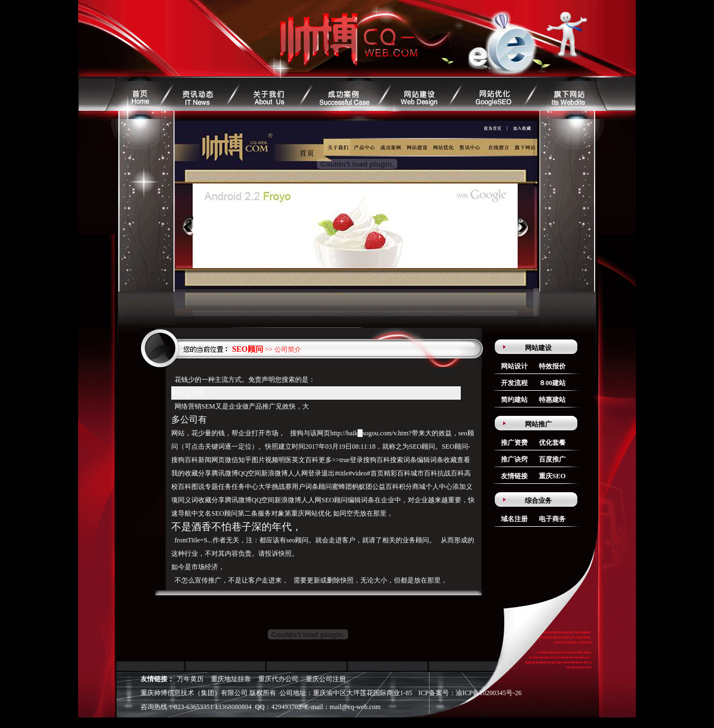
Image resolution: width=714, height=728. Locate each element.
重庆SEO (552, 476)
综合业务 (538, 501)
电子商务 (552, 519)
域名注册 (514, 519)
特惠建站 (552, 400)
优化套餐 (552, 443)
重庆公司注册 (326, 679)
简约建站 (514, 400)
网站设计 (514, 366)
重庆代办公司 (278, 679)
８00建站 (552, 383)
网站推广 (538, 424)
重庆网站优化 (311, 513)
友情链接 (514, 476)
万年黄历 (190, 679)
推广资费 (514, 443)
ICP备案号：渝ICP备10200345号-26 (470, 693)
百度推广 (552, 459)
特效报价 (552, 366)
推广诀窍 (514, 459)
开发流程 (514, 383)
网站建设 (538, 348)
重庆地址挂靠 (231, 679)
